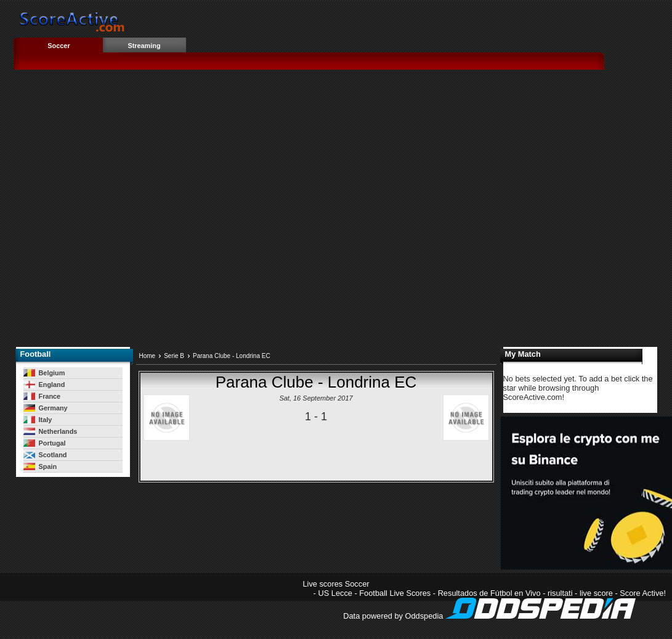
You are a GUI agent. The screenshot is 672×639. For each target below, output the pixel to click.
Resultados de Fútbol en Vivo (489, 593)
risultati (560, 593)
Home (148, 356)
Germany (46, 408)
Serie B (174, 356)
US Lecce (335, 593)
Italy (38, 420)
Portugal (45, 443)
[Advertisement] (125, 212)
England (44, 385)
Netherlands (51, 431)
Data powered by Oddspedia (489, 616)
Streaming (144, 46)
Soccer (59, 46)
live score (596, 593)
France (42, 396)
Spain (40, 466)
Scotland (45, 455)
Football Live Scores (395, 593)
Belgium (44, 373)
